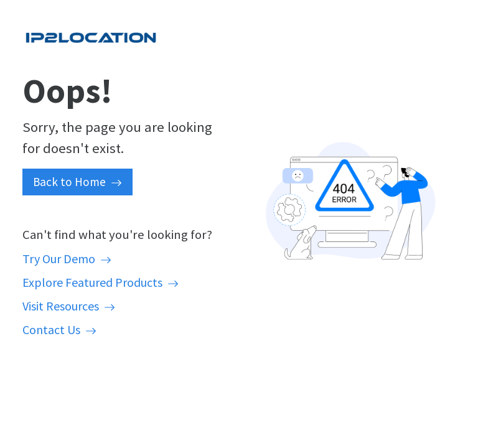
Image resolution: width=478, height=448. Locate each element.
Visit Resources (69, 306)
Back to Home (77, 182)
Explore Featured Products (101, 282)
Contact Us (59, 329)
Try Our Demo (67, 259)
